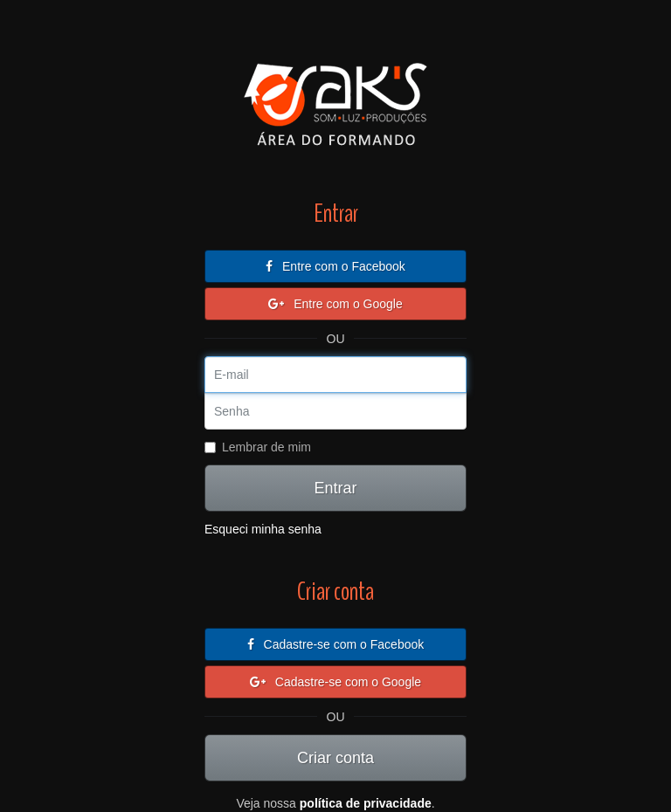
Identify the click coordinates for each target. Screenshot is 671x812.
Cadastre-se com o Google (335, 682)
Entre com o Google (335, 304)
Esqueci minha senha (263, 529)
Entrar (335, 488)
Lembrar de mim (258, 447)
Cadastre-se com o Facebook (336, 644)
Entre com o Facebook (335, 266)
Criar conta (335, 758)
